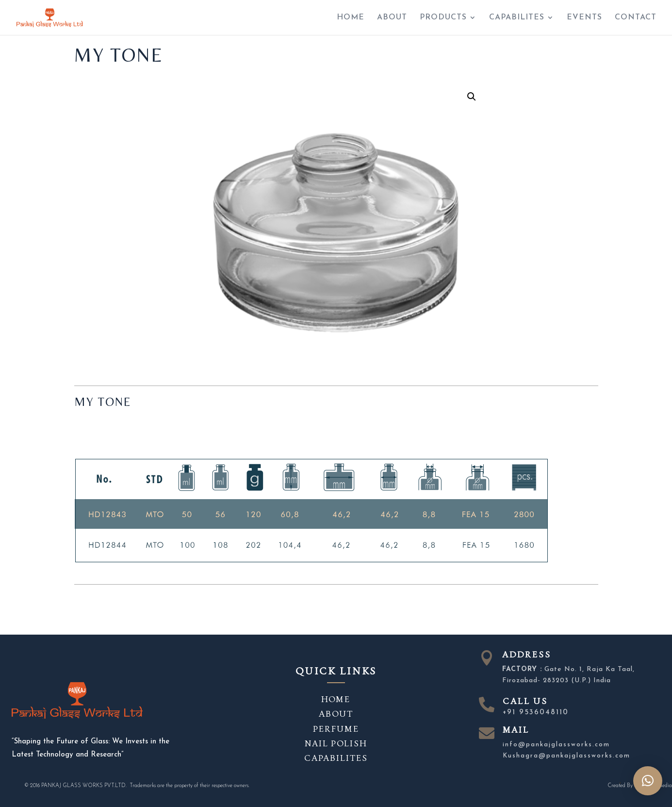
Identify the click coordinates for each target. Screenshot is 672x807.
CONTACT (636, 18)
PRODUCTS (443, 18)
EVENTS (584, 18)
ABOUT (392, 18)
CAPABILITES (517, 18)
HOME (351, 18)
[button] (648, 781)
